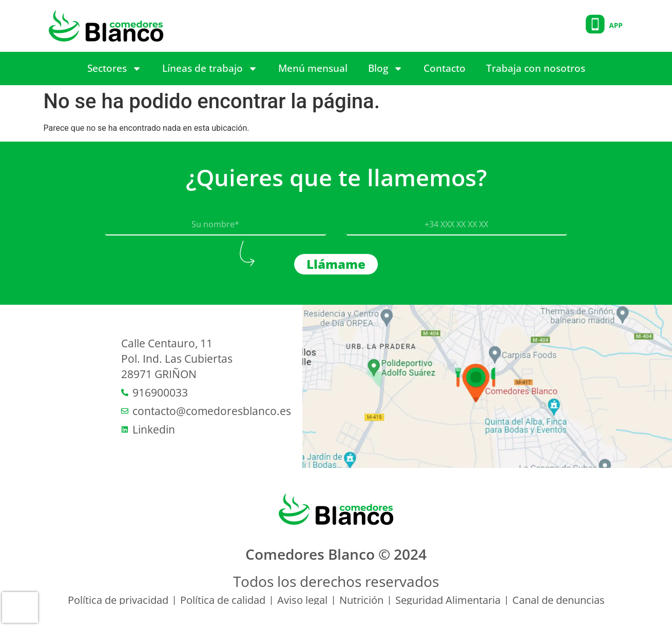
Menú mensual (313, 68)
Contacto (445, 68)
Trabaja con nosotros (536, 68)
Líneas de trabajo (210, 68)
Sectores (114, 68)
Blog (386, 68)
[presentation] (20, 607)
